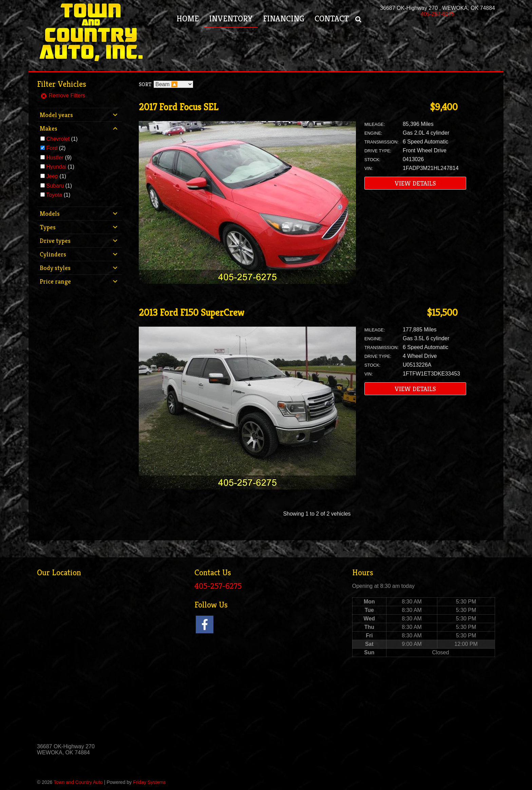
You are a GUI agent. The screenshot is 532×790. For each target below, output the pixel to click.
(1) (62, 139)
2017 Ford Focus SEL (178, 107)
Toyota (54, 195)
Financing (284, 19)
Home (188, 19)
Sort (145, 84)
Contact (332, 19)
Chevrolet (58, 139)
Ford (52, 148)
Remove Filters (63, 95)
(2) (56, 148)
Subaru (55, 186)
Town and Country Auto (78, 782)
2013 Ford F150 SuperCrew (192, 313)
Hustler (55, 158)
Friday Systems (149, 782)
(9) (59, 158)
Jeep (52, 176)
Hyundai (56, 167)
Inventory (231, 19)
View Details (415, 183)
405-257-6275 (438, 14)
